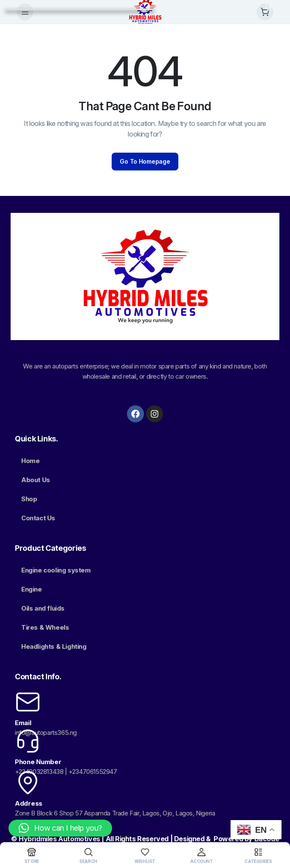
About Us (36, 480)
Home (30, 461)
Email (23, 723)
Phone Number (38, 762)
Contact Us (38, 518)
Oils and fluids (43, 608)
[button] (60, 828)
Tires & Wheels (45, 627)
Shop (29, 499)
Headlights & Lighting (54, 646)
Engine (32, 589)
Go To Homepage (145, 161)
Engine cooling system (56, 570)
